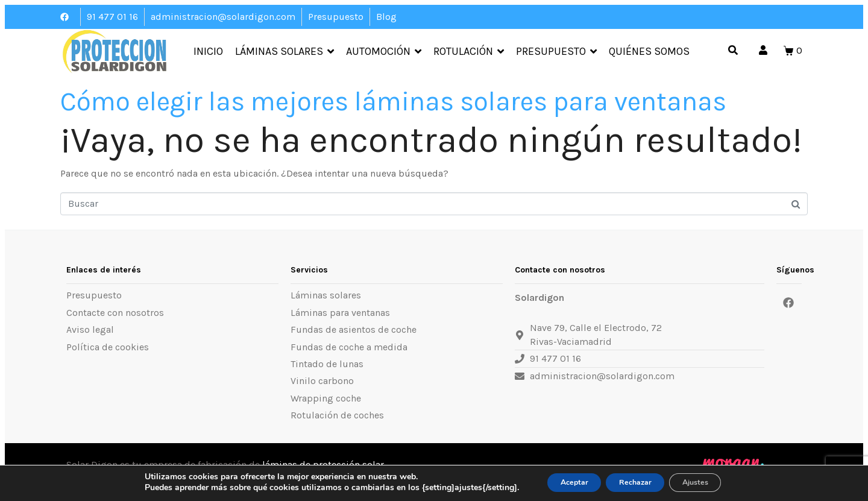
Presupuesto (556, 52)
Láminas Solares (285, 52)
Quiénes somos (649, 52)
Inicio (208, 52)
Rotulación (469, 52)
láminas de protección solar (323, 465)
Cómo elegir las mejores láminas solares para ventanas (393, 102)
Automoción (384, 52)
